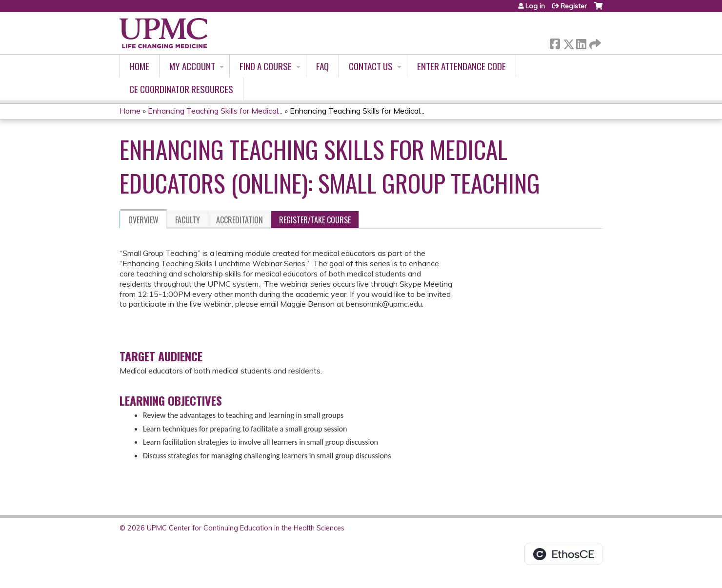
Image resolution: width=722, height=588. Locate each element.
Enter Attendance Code (461, 66)
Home (140, 66)
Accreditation (240, 220)
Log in (535, 6)
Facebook (555, 42)
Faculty (188, 220)
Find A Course (266, 66)
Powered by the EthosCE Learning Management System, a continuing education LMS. (563, 554)
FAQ (322, 66)
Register (574, 6)
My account (192, 66)
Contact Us (371, 66)
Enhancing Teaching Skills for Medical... (215, 111)
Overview (143, 220)
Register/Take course (315, 220)
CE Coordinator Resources (181, 89)
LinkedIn (581, 42)
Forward (594, 42)
